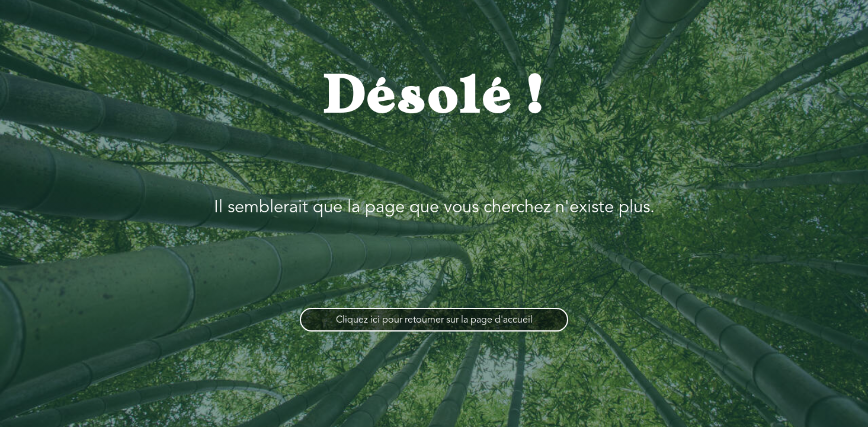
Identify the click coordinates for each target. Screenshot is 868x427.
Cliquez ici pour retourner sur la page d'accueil (434, 320)
